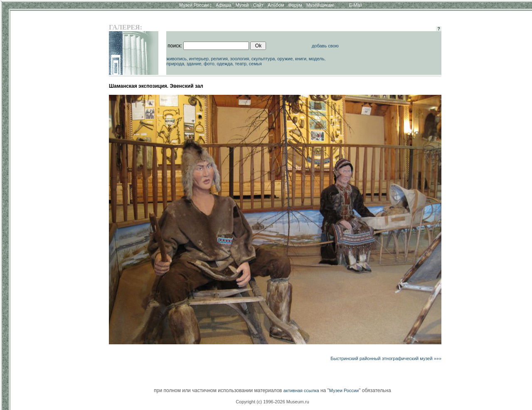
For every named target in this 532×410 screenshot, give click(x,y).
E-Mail (356, 5)
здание (194, 64)
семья (255, 64)
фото (209, 64)
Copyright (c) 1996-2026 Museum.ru (272, 402)
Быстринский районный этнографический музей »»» (386, 358)
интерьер (199, 59)
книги (301, 59)
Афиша (224, 5)
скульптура (263, 59)
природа (175, 64)
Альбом (276, 5)
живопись (176, 59)
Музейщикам (320, 5)
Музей (242, 5)
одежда (224, 64)
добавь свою (325, 46)
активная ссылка (301, 390)
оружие (285, 59)
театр (241, 64)
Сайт (258, 5)
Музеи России (195, 5)
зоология (240, 59)
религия (219, 59)
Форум (295, 5)
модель (317, 59)
